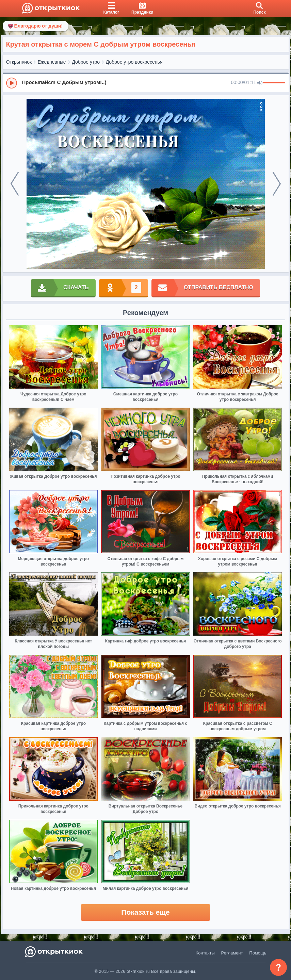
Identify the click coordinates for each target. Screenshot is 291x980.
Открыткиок (19, 62)
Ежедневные (52, 62)
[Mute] (260, 83)
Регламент (232, 953)
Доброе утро (86, 62)
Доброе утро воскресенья (134, 62)
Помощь (258, 953)
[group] (146, 83)
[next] (277, 184)
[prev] (15, 184)
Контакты (205, 953)
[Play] (12, 83)
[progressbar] (274, 83)
